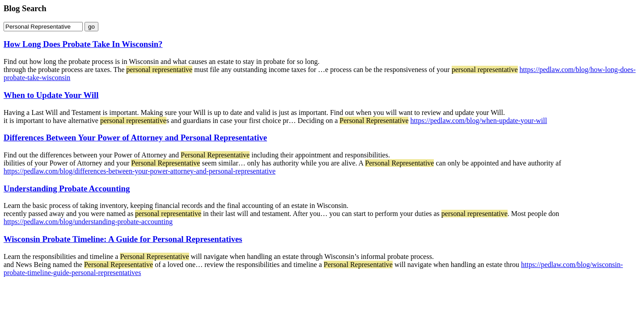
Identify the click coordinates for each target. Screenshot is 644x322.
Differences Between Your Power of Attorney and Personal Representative (135, 138)
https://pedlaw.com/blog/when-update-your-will (479, 121)
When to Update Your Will (51, 95)
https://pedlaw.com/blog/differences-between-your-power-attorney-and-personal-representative (140, 171)
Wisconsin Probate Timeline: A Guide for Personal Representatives (123, 239)
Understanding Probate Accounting (67, 189)
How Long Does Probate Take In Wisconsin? (83, 44)
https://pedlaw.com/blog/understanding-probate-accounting (88, 222)
